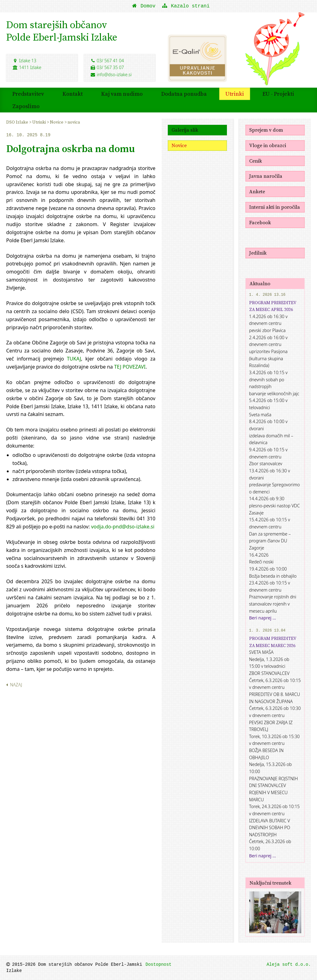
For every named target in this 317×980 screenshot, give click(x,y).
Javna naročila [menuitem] (266, 176)
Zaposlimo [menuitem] (26, 106)
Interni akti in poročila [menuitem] (275, 207)
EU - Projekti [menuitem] (278, 94)
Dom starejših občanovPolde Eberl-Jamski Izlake (62, 31)
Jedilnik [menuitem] (258, 253)
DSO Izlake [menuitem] (18, 122)
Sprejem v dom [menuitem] (266, 130)
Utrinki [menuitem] (235, 94)
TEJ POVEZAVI (130, 367)
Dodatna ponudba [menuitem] (184, 94)
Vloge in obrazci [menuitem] (268, 145)
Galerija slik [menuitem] (185, 130)
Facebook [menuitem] (260, 222)
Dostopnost (158, 965)
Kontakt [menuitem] (73, 94)
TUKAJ (74, 359)
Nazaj (14, 685)
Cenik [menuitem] (256, 161)
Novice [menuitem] (57, 122)
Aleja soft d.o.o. (289, 965)
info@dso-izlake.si (111, 74)
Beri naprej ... (263, 618)
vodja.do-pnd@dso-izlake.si (123, 527)
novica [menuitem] (74, 122)
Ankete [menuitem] (257, 191)
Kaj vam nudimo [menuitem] (122, 94)
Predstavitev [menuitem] (28, 94)
